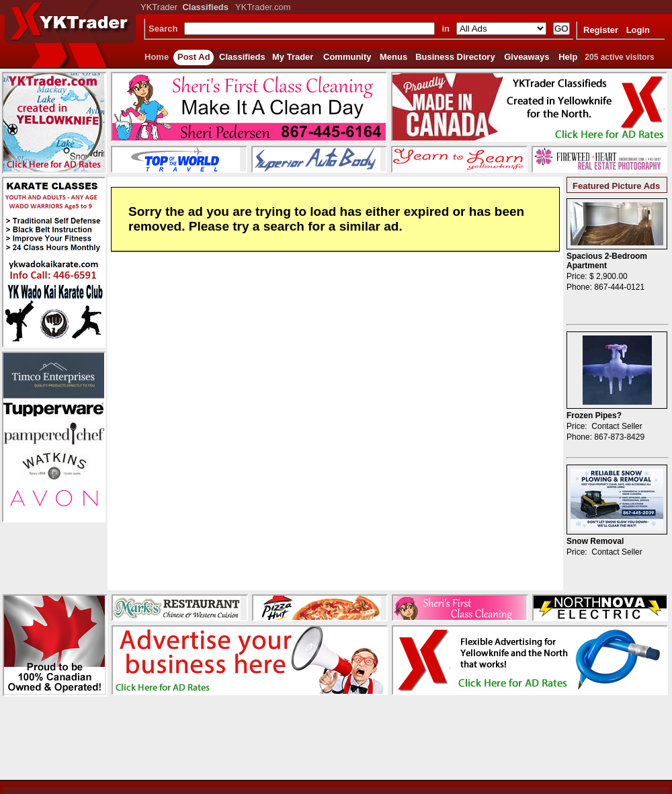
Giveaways (527, 57)
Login (638, 30)
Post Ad (194, 57)
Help (568, 57)
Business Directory (455, 57)
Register (601, 30)
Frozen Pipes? (594, 415)
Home (157, 57)
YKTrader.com (263, 7)
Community (347, 57)
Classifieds (242, 57)
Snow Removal (595, 541)
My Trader (293, 57)
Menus (393, 57)
